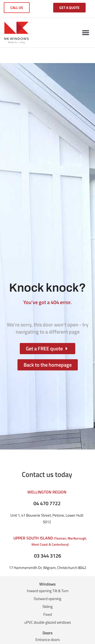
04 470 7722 (47, 503)
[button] (86, 33)
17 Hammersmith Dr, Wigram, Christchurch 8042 (48, 568)
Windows (48, 584)
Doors (48, 633)
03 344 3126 (48, 556)
